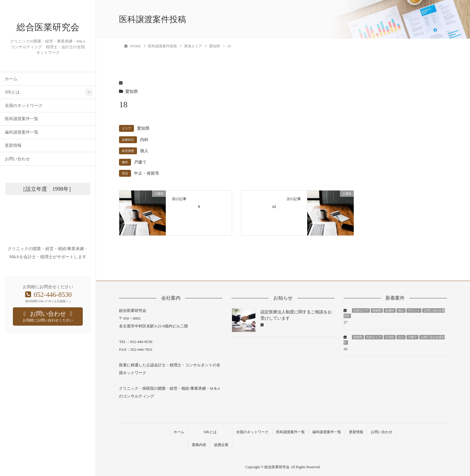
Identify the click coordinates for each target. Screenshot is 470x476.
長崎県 (377, 310)
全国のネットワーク (24, 121)
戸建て (140, 162)
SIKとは (12, 108)
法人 (401, 337)
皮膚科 (390, 310)
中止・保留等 (147, 173)
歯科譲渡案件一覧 (22, 148)
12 (274, 207)
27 (345, 322)
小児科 (390, 337)
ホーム (11, 95)
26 (345, 349)
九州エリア (361, 310)
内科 (144, 140)
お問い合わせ (17, 175)
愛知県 (132, 92)
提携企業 (221, 445)
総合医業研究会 (48, 35)
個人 (144, 151)
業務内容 (199, 445)
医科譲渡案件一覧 (22, 135)
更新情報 (13, 161)
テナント (414, 310)
